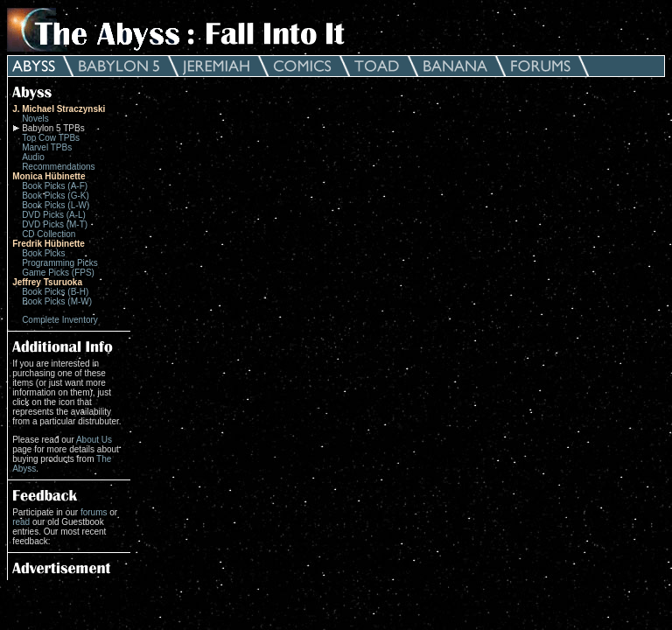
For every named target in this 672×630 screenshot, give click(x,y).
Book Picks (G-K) (56, 196)
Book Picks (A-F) (55, 186)
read (21, 522)
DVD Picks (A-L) (54, 215)
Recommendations (58, 167)
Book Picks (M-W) (57, 301)
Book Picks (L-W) (56, 205)
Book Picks (43, 253)
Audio (33, 157)
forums (94, 512)
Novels (35, 119)
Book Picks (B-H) (55, 292)
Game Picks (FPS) (58, 273)
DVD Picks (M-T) (55, 224)
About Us (94, 440)
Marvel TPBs (47, 147)
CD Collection (49, 234)
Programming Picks (60, 263)
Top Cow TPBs (51, 138)
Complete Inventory (60, 320)
